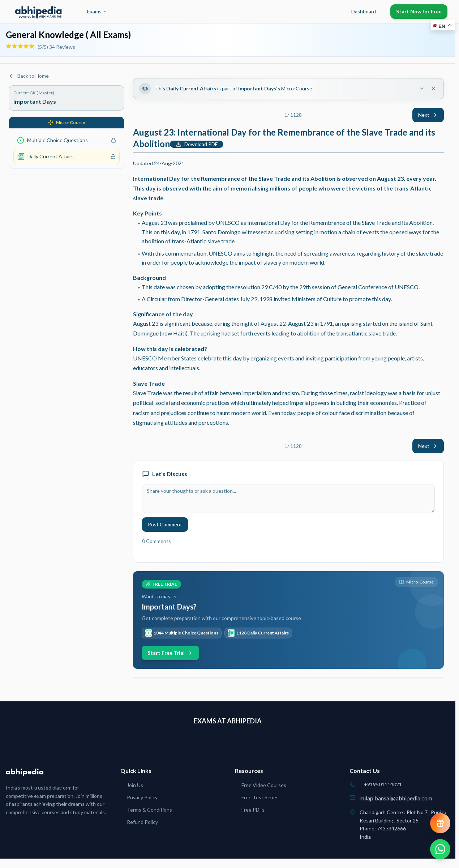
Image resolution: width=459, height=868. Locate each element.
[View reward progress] (440, 823)
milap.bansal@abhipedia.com (396, 798)
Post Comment (165, 524)
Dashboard (364, 11)
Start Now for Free (419, 11)
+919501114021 (383, 784)
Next (428, 115)
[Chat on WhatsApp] (440, 849)
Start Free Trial (170, 653)
